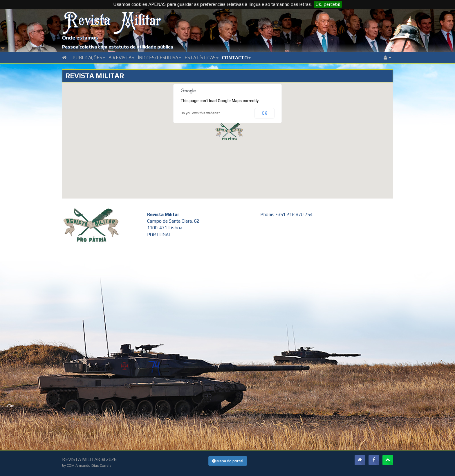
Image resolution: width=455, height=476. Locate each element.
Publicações (89, 58)
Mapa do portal (228, 461)
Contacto (236, 58)
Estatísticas (202, 58)
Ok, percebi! (328, 4)
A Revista (121, 58)
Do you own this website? (201, 113)
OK (264, 113)
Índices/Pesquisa (159, 58)
